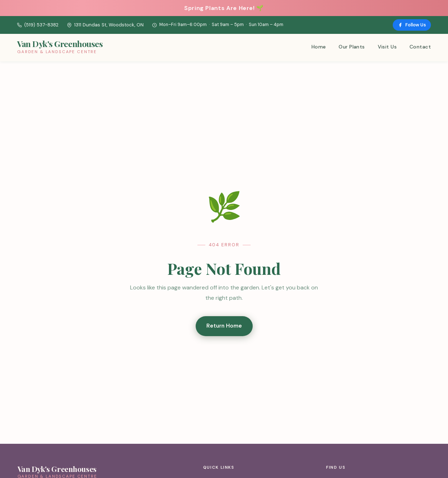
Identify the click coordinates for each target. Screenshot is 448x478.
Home (319, 47)
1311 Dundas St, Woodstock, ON (105, 25)
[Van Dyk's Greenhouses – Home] (60, 48)
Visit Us (387, 47)
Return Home (224, 326)
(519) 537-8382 (38, 25)
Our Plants (352, 47)
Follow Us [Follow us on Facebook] (412, 25)
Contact (420, 47)
